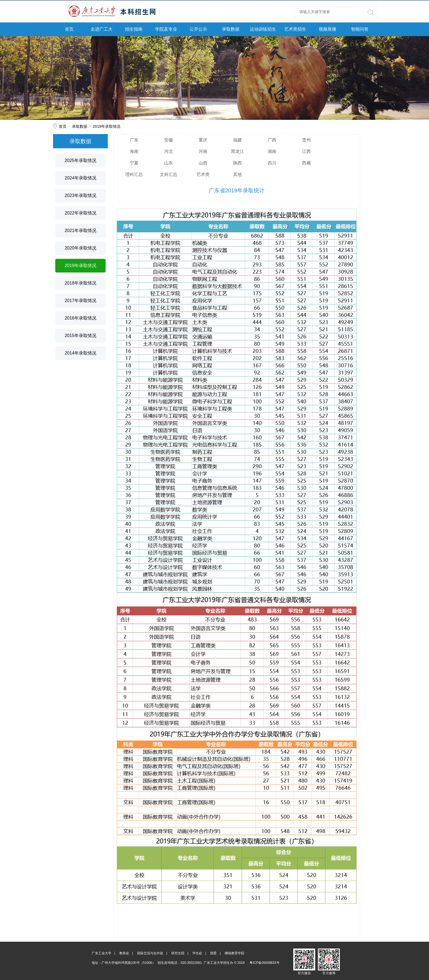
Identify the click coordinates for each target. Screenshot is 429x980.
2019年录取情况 (107, 126)
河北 (169, 151)
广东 (134, 140)
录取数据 (231, 29)
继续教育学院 (234, 953)
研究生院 (178, 953)
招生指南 (134, 29)
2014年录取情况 (80, 353)
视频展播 (327, 29)
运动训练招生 (263, 29)
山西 (203, 163)
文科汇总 (169, 174)
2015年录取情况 (80, 336)
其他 (237, 174)
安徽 (169, 140)
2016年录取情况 (80, 318)
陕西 (237, 163)
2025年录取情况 (80, 160)
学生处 (197, 953)
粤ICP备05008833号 (264, 963)
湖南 (272, 151)
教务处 (124, 953)
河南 (203, 151)
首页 (69, 29)
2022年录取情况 (80, 213)
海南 (134, 151)
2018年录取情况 (80, 283)
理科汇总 (134, 174)
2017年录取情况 (80, 301)
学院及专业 (166, 29)
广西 (272, 140)
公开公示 (198, 29)
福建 (237, 140)
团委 (213, 953)
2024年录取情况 (80, 178)
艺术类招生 (295, 29)
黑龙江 (237, 151)
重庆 (203, 140)
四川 (272, 163)
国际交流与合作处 (150, 953)
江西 (306, 151)
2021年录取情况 (80, 230)
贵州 (306, 140)
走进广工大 (102, 29)
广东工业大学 (102, 953)
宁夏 (134, 163)
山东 (169, 163)
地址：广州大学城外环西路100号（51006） (124, 963)
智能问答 (360, 29)
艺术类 (203, 174)
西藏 (306, 163)
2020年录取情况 (80, 248)
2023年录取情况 (80, 195)
